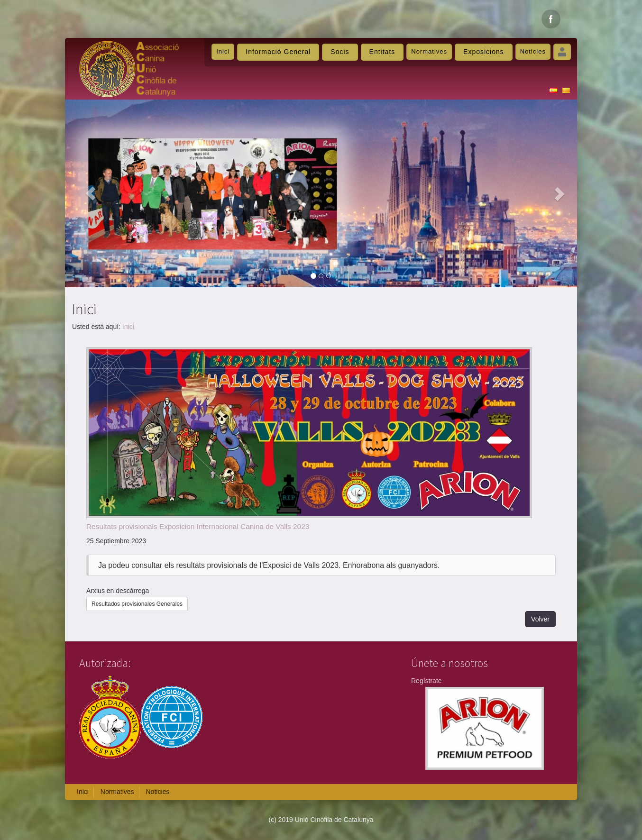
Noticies (533, 51)
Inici (223, 51)
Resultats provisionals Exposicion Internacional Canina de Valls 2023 (198, 526)
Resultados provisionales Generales (137, 604)
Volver (540, 619)
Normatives (429, 51)
